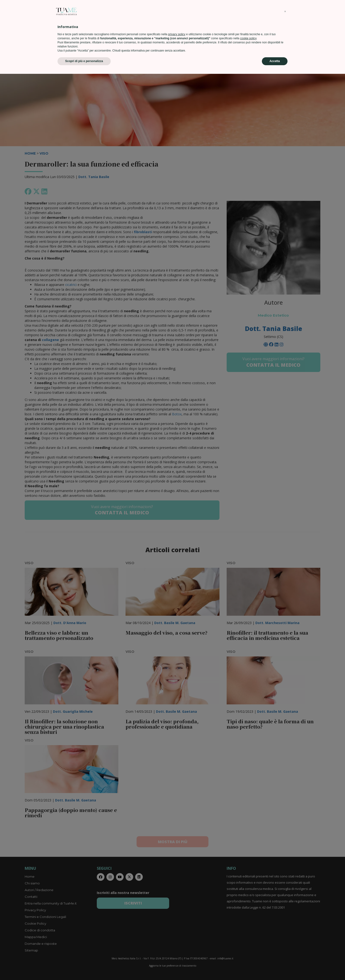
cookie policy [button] (248, 945)
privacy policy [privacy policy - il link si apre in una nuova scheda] (177, 940)
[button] (285, 918)
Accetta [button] (275, 967)
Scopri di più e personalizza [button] (84, 967)
